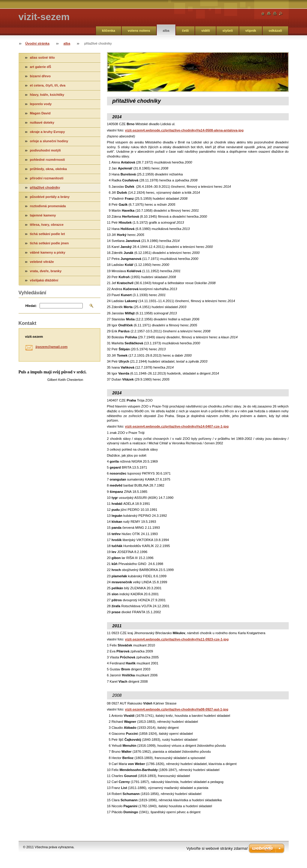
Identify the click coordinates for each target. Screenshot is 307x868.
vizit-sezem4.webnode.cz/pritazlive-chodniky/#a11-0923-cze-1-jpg (177, 639)
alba (166, 31)
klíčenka (109, 31)
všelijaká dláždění (44, 280)
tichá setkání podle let (48, 234)
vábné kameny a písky (48, 252)
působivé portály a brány (50, 197)
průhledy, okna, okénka (49, 169)
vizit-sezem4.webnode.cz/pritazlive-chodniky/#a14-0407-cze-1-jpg (177, 426)
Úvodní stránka (37, 43)
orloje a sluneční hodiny (49, 141)
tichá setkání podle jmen (49, 243)
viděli (206, 31)
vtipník (251, 31)
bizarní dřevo (40, 76)
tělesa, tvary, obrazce (47, 225)
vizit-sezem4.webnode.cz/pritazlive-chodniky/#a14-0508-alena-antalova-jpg (184, 130)
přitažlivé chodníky (45, 187)
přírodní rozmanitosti (47, 178)
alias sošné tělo (42, 57)
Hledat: (31, 306)
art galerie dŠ (41, 67)
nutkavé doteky (42, 122)
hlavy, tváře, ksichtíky (47, 95)
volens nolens (139, 31)
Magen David (40, 113)
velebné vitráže (42, 262)
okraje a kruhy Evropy (48, 132)
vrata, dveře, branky (46, 271)
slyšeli (228, 31)
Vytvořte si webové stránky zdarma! (217, 848)
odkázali (275, 31)
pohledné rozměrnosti (48, 160)
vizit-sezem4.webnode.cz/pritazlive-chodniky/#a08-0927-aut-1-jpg (177, 709)
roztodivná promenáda (48, 206)
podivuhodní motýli (45, 150)
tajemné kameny (43, 215)
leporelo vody (41, 104)
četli (185, 31)
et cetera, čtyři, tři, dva (48, 85)
